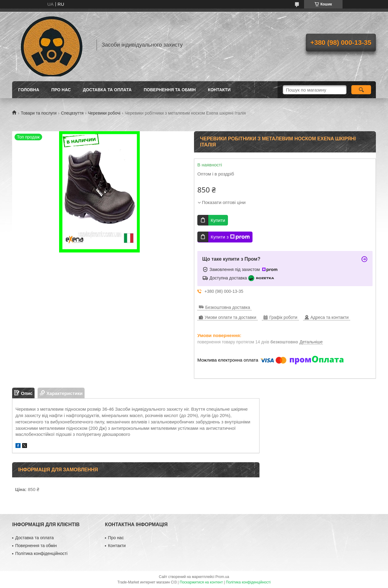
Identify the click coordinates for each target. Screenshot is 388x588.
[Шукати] (361, 90)
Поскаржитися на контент (201, 582)
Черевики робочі (104, 113)
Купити (218, 220)
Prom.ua (222, 577)
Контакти (219, 90)
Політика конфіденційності (41, 553)
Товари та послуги (38, 113)
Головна (29, 90)
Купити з (230, 237)
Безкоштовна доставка (228, 307)
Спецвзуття (72, 113)
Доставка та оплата (107, 90)
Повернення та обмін (170, 90)
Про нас (61, 90)
